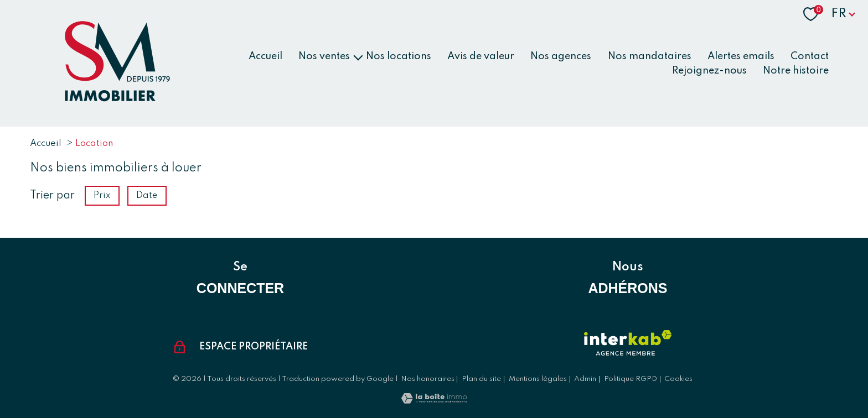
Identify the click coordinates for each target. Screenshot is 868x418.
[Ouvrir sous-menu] (358, 56)
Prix (102, 196)
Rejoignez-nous (709, 70)
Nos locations (399, 56)
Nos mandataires (650, 56)
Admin (585, 379)
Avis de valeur (481, 56)
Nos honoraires (428, 379)
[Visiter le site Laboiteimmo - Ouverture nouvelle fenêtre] (434, 401)
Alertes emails (741, 56)
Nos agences (561, 56)
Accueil (265, 56)
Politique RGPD (631, 379)
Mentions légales (538, 379)
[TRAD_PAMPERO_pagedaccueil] (115, 100)
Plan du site (481, 379)
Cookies (678, 379)
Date (147, 196)
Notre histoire (796, 70)
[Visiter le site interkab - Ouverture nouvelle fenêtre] (628, 343)
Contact (810, 56)
